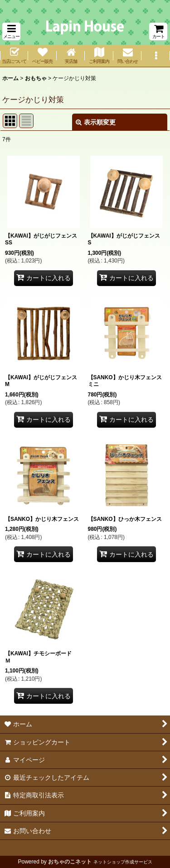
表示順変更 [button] (96, 122)
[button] (11, 31)
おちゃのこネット (70, 862)
